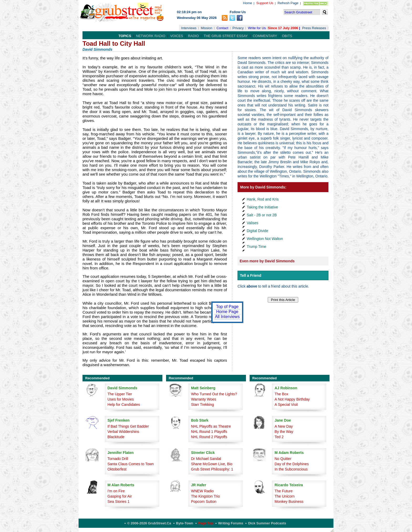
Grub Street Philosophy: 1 (212, 469)
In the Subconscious (291, 469)
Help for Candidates (124, 405)
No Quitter (283, 459)
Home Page (227, 312)
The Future (284, 491)
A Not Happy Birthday (292, 399)
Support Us (265, 3)
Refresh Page (288, 3)
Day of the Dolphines (292, 464)
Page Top (206, 523)
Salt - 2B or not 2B (262, 215)
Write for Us (257, 28)
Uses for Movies (121, 399)
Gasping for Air (120, 496)
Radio (193, 36)
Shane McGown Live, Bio (212, 464)
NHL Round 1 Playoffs (209, 432)
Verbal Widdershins (123, 432)
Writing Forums (231, 523)
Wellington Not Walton (265, 239)
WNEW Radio (202, 491)
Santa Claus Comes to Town (131, 464)
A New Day (284, 426)
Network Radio (151, 36)
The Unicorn (285, 496)
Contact (222, 28)
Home (248, 3)
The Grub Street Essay (226, 36)
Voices (177, 36)
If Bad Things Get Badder (128, 426)
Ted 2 (279, 437)
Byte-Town (185, 523)
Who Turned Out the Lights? (214, 394)
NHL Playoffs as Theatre (211, 426)
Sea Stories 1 (119, 502)
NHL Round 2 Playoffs (209, 437)
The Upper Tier (120, 394)
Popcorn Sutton (204, 502)
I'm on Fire (116, 491)
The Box (281, 394)
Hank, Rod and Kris (263, 199)
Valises (253, 223)
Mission (207, 28)
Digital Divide (257, 231)
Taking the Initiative (262, 207)
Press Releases (314, 28)
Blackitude (116, 437)
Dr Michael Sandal (206, 459)
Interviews (189, 28)
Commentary (265, 36)
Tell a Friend (251, 275)
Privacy (238, 28)
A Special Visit (286, 405)
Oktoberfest (117, 469)
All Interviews (227, 317)
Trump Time (256, 247)
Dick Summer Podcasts (267, 523)
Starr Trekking (202, 405)
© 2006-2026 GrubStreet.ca (149, 523)
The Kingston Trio (205, 496)
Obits (287, 36)
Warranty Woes (204, 399)
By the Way (284, 432)
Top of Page (227, 307)
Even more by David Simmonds (267, 261)
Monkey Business (289, 502)
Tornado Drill (118, 459)
